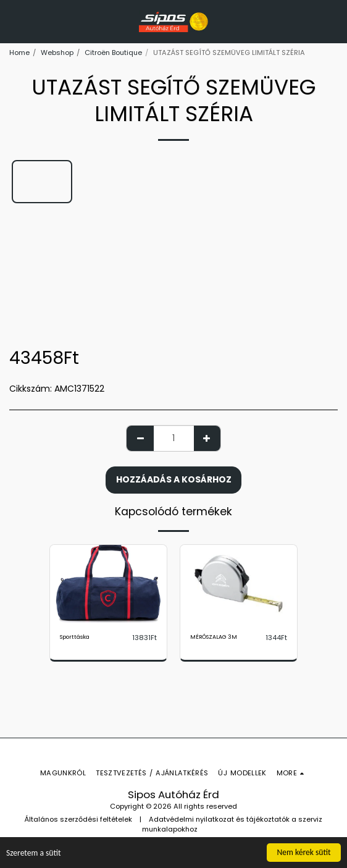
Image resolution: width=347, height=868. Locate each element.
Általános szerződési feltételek (78, 819)
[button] (14, 21)
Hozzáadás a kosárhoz (174, 479)
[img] (108, 584)
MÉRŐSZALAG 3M (214, 637)
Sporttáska (75, 637)
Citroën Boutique (113, 53)
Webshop (57, 53)
